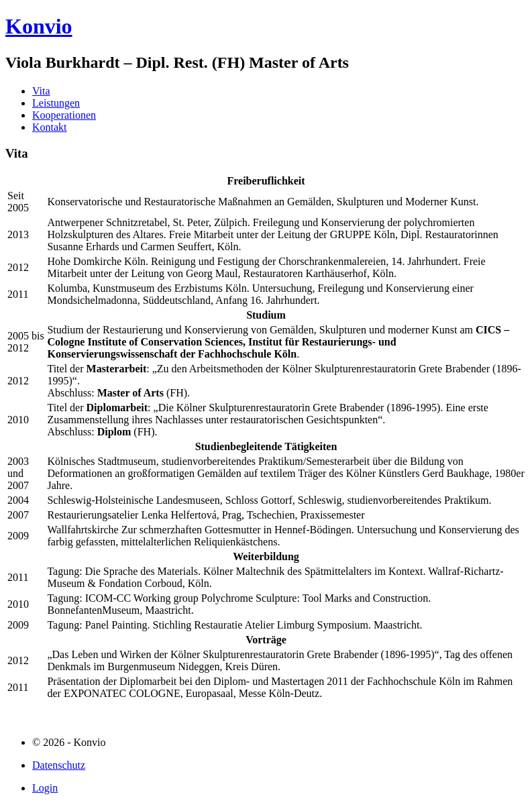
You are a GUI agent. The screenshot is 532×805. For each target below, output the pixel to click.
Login (45, 788)
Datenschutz (59, 765)
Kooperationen (64, 115)
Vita (41, 91)
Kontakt (50, 127)
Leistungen (56, 103)
